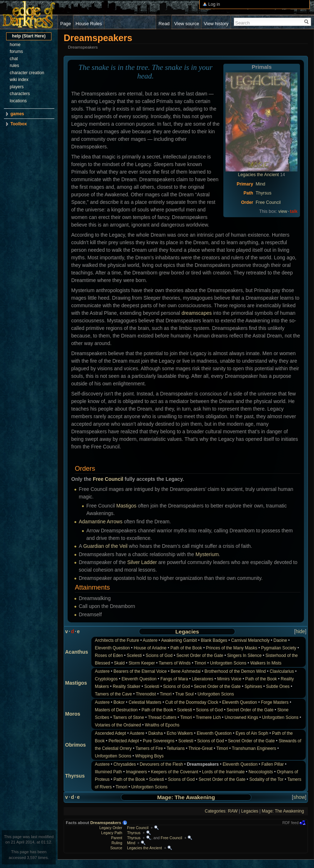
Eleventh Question (112, 648)
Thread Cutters (162, 717)
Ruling (117, 843)
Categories (215, 811)
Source (116, 848)
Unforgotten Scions (228, 663)
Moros (73, 714)
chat (14, 59)
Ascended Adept (111, 733)
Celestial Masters (145, 702)
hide (300, 631)
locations (18, 101)
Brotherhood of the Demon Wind (235, 671)
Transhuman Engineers (254, 748)
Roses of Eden (109, 656)
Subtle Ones (278, 686)
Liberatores (202, 679)
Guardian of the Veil (105, 546)
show (299, 797)
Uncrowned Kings (242, 717)
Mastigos (126, 506)
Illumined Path (108, 772)
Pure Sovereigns (159, 741)
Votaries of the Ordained (118, 725)
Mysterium (207, 554)
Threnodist (146, 694)
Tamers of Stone (129, 717)
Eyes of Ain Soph (252, 733)
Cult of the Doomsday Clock (192, 702)
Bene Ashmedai (185, 671)
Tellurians (176, 748)
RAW (233, 811)
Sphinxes (253, 686)
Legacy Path (112, 833)
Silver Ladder (142, 562)
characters (20, 94)
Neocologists (261, 772)
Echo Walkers (180, 733)
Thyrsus (264, 193)
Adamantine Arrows (101, 522)
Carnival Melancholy (250, 640)
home (15, 45)
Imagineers (136, 772)
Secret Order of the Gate (200, 656)
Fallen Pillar (273, 764)
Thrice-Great (201, 748)
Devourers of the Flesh (161, 764)
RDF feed (290, 823)
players (17, 87)
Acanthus (77, 652)
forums (16, 52)
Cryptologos (106, 679)
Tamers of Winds (175, 663)
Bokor (119, 702)
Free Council (268, 202)
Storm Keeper (142, 663)
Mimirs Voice (229, 679)
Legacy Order (111, 828)
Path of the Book (186, 648)
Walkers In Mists (266, 663)
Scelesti (135, 656)
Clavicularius (282, 671)
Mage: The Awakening (186, 797)
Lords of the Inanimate (223, 772)
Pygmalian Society (279, 648)
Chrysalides (125, 764)
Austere (150, 640)
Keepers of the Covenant (175, 772)
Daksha (155, 733)
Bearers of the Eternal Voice (140, 671)
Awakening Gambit (179, 640)
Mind (261, 184)
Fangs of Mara (174, 679)
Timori (200, 663)
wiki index (19, 80)
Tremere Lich (208, 717)
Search (243, 23)
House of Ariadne (150, 648)
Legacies (187, 632)
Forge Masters (275, 702)
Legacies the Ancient (259, 175)
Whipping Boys (149, 756)
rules (14, 66)
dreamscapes (197, 313)
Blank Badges (214, 640)
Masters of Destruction (116, 710)
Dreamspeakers (106, 823)
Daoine (280, 640)
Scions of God (159, 656)
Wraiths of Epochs (162, 725)
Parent (117, 838)
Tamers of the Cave (113, 694)
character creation (27, 73)
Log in (214, 4)
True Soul (184, 694)
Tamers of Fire (149, 748)
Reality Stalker (127, 686)
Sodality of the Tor (266, 779)
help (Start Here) (29, 36)
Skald (119, 663)
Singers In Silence (244, 656)
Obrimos (76, 745)
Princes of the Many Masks (231, 648)
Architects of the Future (117, 640)
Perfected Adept (124, 741)
